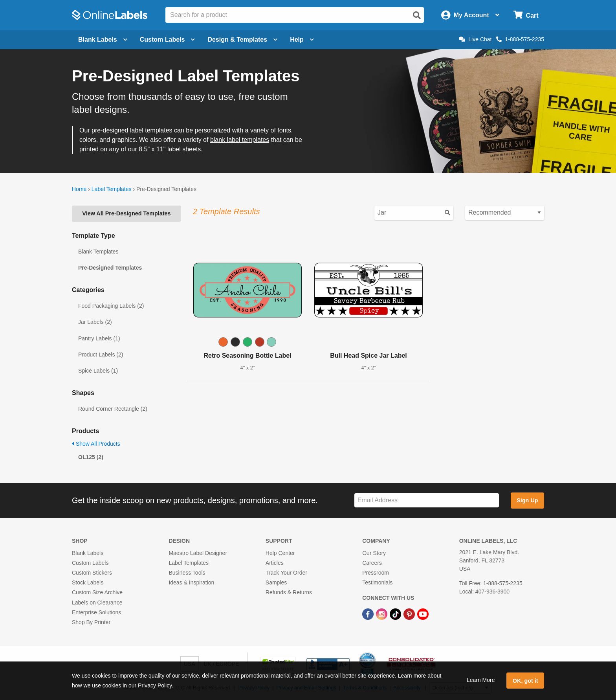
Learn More (481, 680)
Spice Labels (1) (98, 371)
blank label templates (240, 140)
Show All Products (96, 444)
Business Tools (187, 573)
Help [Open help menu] (302, 40)
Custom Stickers (92, 573)
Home (79, 189)
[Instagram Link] (382, 614)
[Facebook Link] (369, 614)
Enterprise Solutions (96, 612)
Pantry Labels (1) (99, 338)
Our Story (374, 553)
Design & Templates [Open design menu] (242, 40)
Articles (275, 563)
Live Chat (475, 39)
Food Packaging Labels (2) (111, 306)
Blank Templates (98, 252)
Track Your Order (286, 573)
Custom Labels (90, 563)
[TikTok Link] (396, 614)
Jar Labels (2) (95, 322)
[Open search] (417, 15)
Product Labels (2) (101, 355)
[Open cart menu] (526, 15)
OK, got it (525, 681)
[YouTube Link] (423, 614)
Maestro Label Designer (198, 553)
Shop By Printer (91, 622)
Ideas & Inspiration (191, 582)
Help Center (280, 553)
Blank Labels (88, 553)
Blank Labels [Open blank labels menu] (103, 40)
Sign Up (527, 500)
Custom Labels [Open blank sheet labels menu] (168, 40)
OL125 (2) (91, 457)
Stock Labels (88, 582)
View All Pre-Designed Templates (126, 213)
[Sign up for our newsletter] (427, 501)
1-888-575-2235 (520, 39)
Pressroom (376, 573)
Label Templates (112, 189)
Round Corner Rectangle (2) (113, 409)
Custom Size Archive (97, 592)
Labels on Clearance (97, 603)
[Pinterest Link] (410, 614)
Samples (276, 582)
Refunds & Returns (289, 592)
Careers (372, 563)
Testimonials (377, 582)
